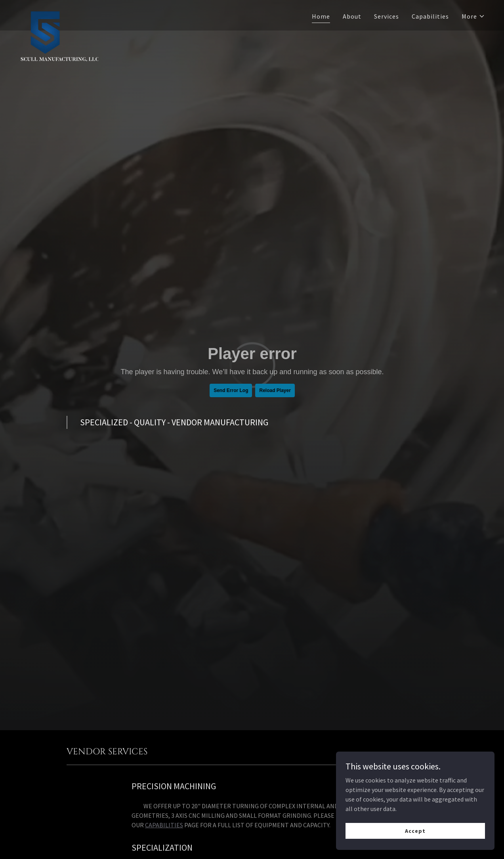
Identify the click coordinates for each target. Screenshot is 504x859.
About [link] (352, 16)
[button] (473, 16)
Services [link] (387, 16)
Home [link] (321, 16)
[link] (59, 14)
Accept (415, 830)
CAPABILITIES (164, 825)
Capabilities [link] (430, 16)
